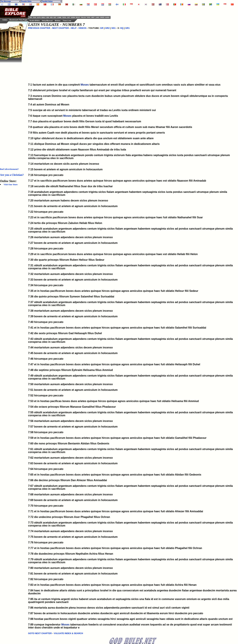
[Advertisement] (13, 112)
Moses (85, 85)
